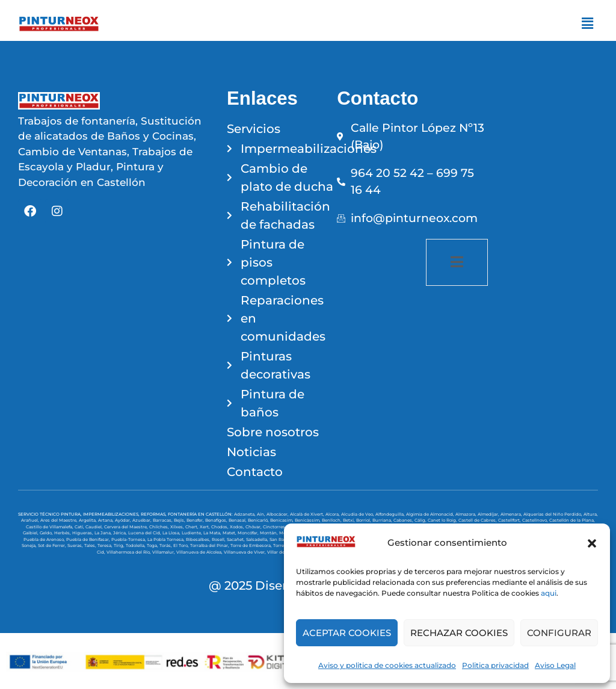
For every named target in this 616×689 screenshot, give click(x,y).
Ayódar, (124, 520)
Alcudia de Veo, (358, 514)
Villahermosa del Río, (129, 552)
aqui (549, 593)
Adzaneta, (245, 514)
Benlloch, (332, 520)
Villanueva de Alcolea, (200, 552)
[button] (592, 543)
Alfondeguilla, (391, 514)
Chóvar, (254, 527)
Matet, (230, 533)
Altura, (591, 514)
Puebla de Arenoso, (45, 539)
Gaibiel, (31, 533)
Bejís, (180, 520)
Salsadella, (258, 539)
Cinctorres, (275, 527)
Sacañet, (236, 539)
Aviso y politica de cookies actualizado (387, 665)
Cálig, (421, 520)
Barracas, (163, 520)
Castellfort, (510, 520)
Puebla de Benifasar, (89, 539)
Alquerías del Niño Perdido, (553, 514)
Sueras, (76, 545)
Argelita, (88, 520)
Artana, (106, 520)
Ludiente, (192, 533)
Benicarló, (259, 520)
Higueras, (83, 533)
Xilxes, (178, 527)
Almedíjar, (489, 514)
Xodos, (238, 527)
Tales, (91, 545)
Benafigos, (217, 520)
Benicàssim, (308, 520)
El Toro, (182, 545)
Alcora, (333, 514)
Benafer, (196, 520)
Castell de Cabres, (478, 520)
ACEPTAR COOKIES (347, 633)
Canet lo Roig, (443, 520)
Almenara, (512, 514)
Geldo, (47, 533)
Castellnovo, (536, 520)
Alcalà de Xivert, (308, 514)
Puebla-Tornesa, (129, 539)
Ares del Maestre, (60, 520)
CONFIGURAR (559, 633)
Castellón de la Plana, (572, 520)
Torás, (166, 545)
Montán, (269, 533)
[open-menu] (457, 262)
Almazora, (467, 514)
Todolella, (136, 545)
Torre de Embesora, (252, 545)
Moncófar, (249, 533)
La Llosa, (172, 533)
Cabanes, (404, 520)
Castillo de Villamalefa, (50, 527)
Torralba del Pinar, (210, 545)
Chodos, (220, 527)
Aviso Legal (555, 665)
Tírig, (120, 545)
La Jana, (104, 533)
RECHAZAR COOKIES (459, 633)
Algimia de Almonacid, (431, 514)
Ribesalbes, (199, 539)
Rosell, (219, 539)
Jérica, (121, 533)
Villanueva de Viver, (245, 552)
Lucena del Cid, (145, 533)
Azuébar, (143, 520)
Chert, (192, 527)
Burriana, (383, 520)
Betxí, (350, 520)
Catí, (80, 527)
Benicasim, (282, 520)
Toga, (153, 545)
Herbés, (63, 533)
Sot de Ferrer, (53, 545)
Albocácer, (278, 514)
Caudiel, (95, 527)
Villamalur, (164, 552)
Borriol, (364, 520)
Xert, (205, 527)
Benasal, (238, 520)
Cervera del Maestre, (127, 527)
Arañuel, (31, 520)
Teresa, (106, 545)
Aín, (262, 514)
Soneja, (30, 545)
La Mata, (213, 533)
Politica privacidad (495, 665)
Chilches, (160, 527)
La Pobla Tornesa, (167, 539)
